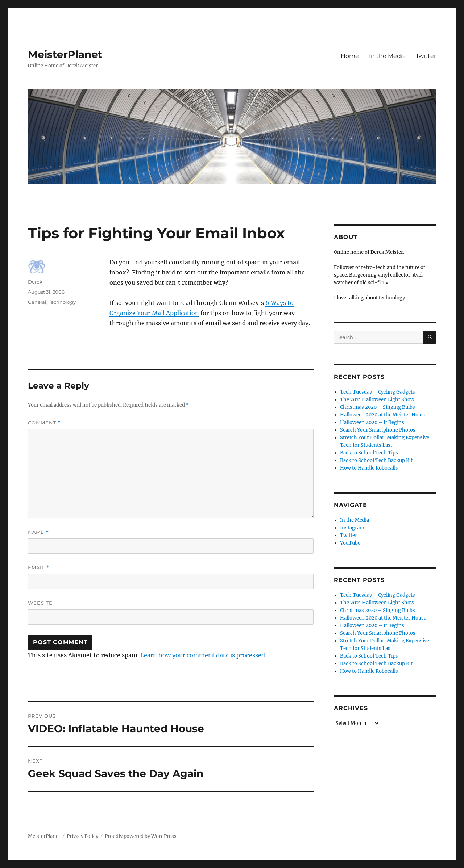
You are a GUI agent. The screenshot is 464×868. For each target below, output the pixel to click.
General (37, 302)
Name (38, 532)
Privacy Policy (82, 836)
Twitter (426, 56)
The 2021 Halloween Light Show (377, 400)
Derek (35, 282)
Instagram (352, 528)
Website (40, 603)
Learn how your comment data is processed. (203, 655)
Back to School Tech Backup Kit (376, 460)
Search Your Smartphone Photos (378, 430)
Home (350, 56)
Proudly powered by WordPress (141, 836)
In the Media (387, 56)
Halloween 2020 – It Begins (372, 422)
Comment (44, 423)
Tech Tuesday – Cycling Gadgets (378, 392)
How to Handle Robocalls (369, 468)
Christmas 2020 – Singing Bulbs (378, 407)
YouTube (350, 543)
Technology (62, 302)
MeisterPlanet (65, 54)
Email (39, 568)
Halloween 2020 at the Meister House (383, 415)
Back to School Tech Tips (369, 453)
